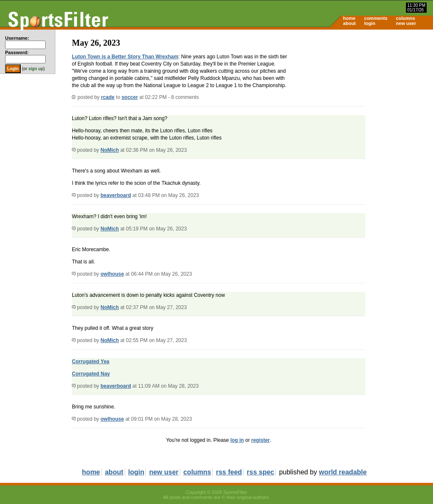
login (370, 23)
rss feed (229, 472)
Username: (17, 38)
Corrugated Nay (91, 374)
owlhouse (112, 274)
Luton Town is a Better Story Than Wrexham (125, 57)
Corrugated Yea (90, 362)
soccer (130, 97)
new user (406, 23)
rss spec (261, 472)
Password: (17, 52)
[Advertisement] (361, 96)
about (349, 23)
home (349, 18)
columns (405, 18)
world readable (343, 472)
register (260, 440)
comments (376, 18)
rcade (108, 97)
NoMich (110, 150)
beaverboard (116, 195)
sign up (36, 69)
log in (237, 440)
